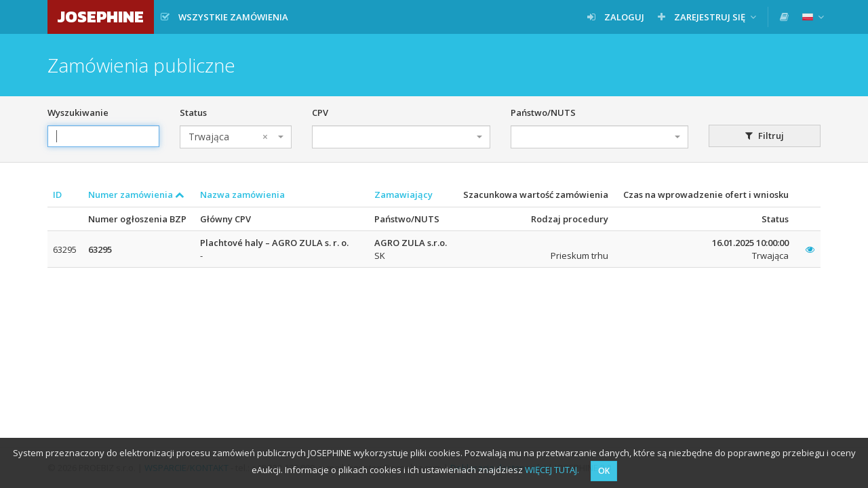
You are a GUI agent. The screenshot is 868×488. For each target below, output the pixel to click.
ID (57, 195)
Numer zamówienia (136, 195)
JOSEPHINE (101, 17)
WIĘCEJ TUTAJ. (552, 470)
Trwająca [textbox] (228, 137)
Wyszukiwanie (78, 113)
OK (604, 471)
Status (193, 113)
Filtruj (765, 136)
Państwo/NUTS (543, 113)
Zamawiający (403, 195)
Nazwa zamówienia (242, 195)
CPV (320, 113)
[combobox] (236, 137)
